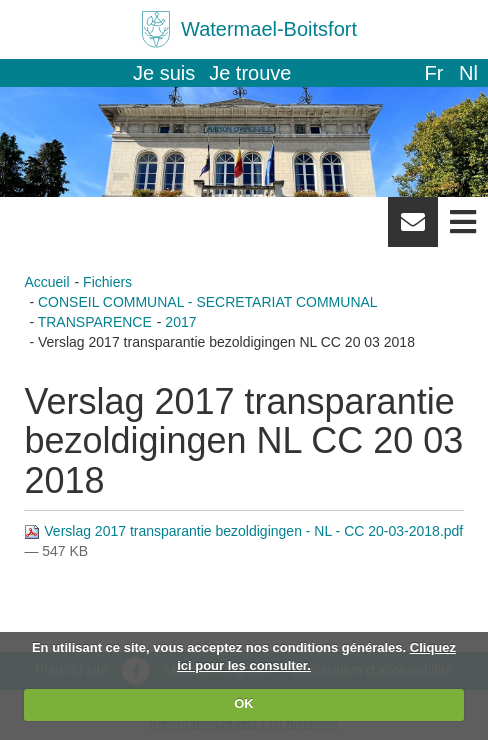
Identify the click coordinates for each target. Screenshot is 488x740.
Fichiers (107, 282)
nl (468, 73)
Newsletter (413, 229)
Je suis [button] (164, 73)
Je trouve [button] (250, 73)
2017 (180, 322)
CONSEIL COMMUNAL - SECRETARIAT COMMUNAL (208, 302)
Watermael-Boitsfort (269, 29)
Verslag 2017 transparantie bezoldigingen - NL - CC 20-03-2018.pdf (243, 531)
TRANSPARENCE (95, 322)
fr (433, 73)
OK (244, 703)
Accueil (46, 282)
